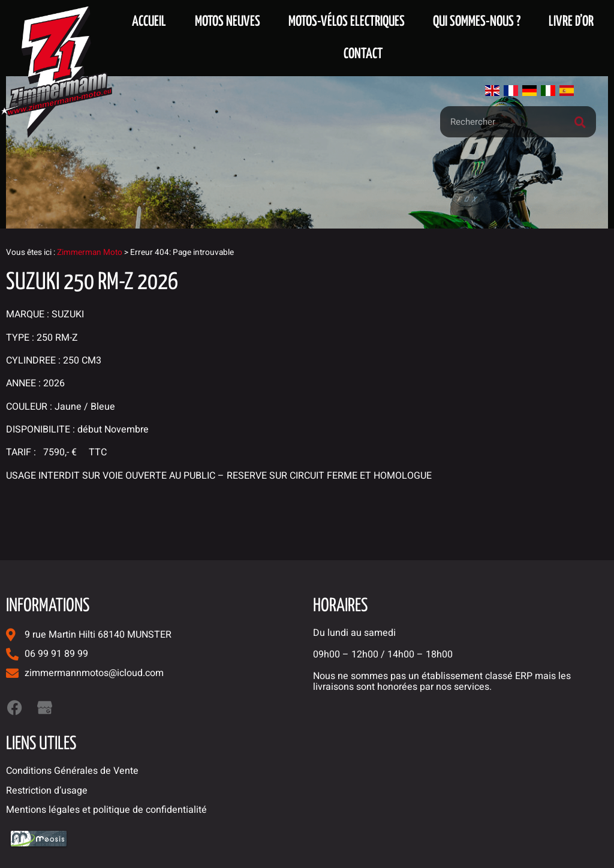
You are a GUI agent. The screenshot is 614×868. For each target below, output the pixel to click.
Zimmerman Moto (90, 253)
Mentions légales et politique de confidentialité (106, 810)
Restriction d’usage (47, 791)
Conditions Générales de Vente (72, 771)
